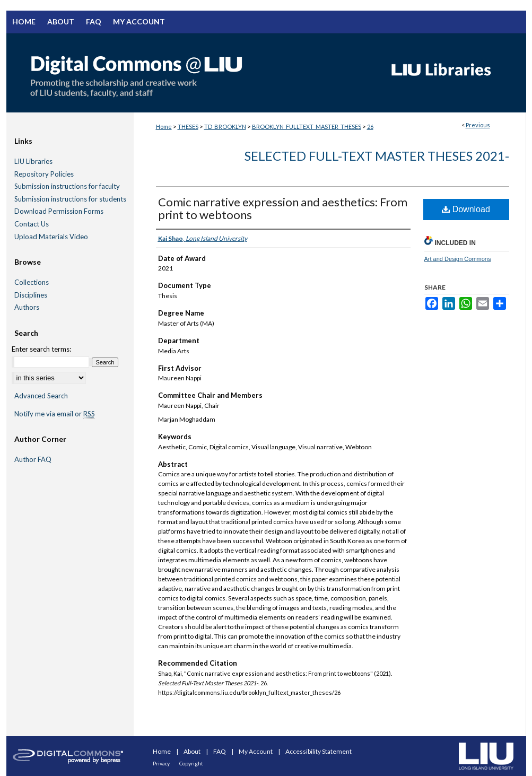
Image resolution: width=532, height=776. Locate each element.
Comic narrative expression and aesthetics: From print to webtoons (283, 208)
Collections (32, 282)
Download (466, 209)
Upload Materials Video (51, 237)
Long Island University (486, 756)
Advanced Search (41, 396)
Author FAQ (33, 460)
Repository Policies (44, 174)
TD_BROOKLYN (225, 127)
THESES (188, 127)
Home (164, 127)
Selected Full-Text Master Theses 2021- (377, 156)
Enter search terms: (41, 349)
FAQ (220, 751)
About (193, 751)
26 (370, 127)
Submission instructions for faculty (67, 186)
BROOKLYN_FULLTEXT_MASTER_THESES (307, 127)
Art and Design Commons (458, 259)
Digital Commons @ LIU (192, 73)
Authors (27, 307)
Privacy (162, 763)
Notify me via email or (55, 414)
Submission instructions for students (70, 199)
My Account (256, 751)
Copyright (191, 763)
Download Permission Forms (59, 211)
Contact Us (32, 224)
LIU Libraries (33, 162)
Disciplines (31, 295)
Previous (478, 125)
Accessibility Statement (319, 751)
